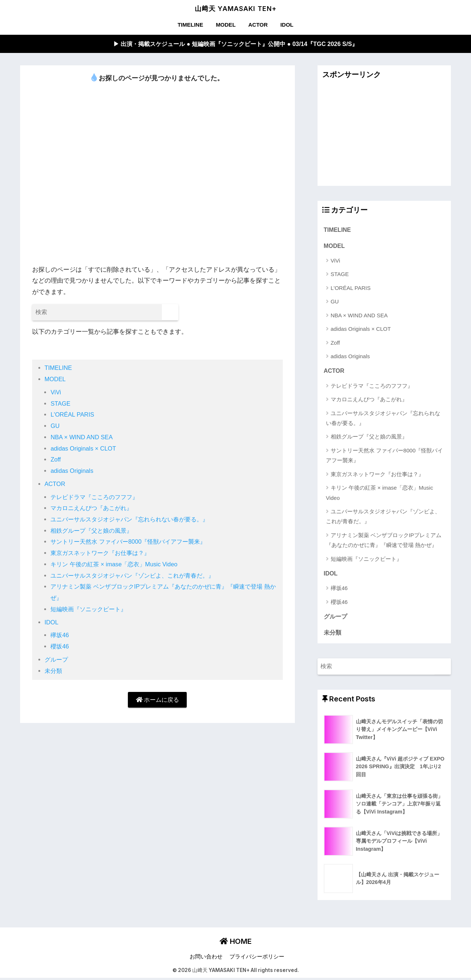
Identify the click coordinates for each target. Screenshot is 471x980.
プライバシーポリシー (257, 959)
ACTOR (258, 25)
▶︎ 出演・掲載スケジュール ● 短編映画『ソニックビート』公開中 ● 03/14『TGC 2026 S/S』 (236, 44)
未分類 (54, 671)
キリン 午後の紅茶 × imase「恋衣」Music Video (117, 565)
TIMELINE (190, 25)
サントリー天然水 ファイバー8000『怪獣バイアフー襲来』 (133, 542)
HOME (236, 943)
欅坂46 (60, 636)
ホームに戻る (157, 700)
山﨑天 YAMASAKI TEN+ (236, 9)
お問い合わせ (206, 959)
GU (55, 426)
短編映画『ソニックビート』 (91, 610)
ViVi (56, 393)
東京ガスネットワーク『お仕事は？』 (103, 553)
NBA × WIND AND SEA (82, 438)
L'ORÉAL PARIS (73, 415)
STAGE (61, 404)
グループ (57, 660)
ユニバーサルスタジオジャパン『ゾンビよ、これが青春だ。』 (137, 576)
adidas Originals (72, 471)
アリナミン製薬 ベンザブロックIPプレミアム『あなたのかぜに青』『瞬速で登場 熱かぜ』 (384, 541)
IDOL (287, 25)
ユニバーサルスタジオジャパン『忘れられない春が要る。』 (134, 520)
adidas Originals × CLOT (84, 449)
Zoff (56, 460)
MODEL (226, 25)
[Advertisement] (384, 135)
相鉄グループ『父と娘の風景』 (94, 531)
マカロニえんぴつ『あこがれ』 (94, 508)
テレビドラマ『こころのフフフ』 (97, 497)
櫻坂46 (60, 647)
